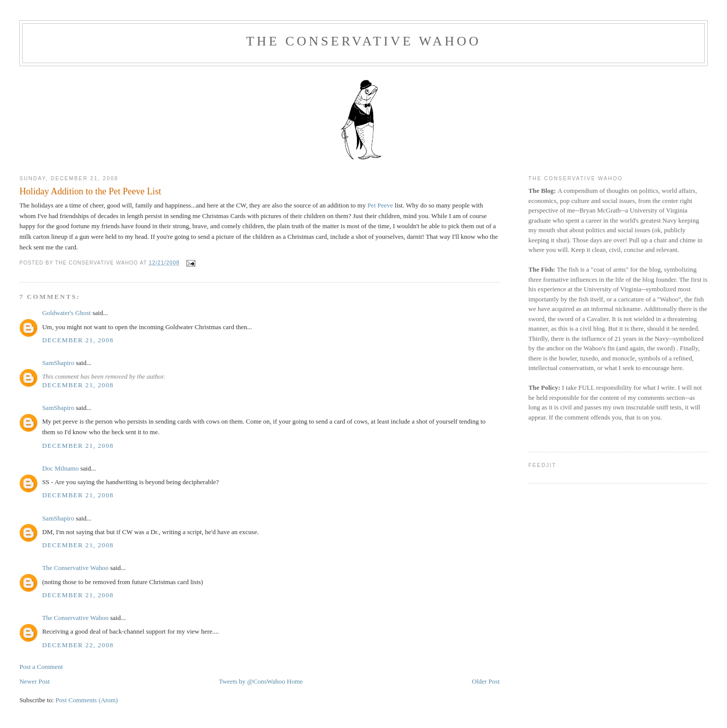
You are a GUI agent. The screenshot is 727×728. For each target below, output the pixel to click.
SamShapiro (58, 363)
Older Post (486, 681)
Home (295, 681)
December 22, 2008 (78, 645)
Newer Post (34, 681)
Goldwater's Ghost (66, 313)
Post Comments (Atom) (87, 700)
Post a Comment (41, 667)
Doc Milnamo (60, 468)
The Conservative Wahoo (363, 41)
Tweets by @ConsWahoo (252, 681)
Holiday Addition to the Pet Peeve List (90, 191)
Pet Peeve (380, 205)
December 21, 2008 (78, 340)
